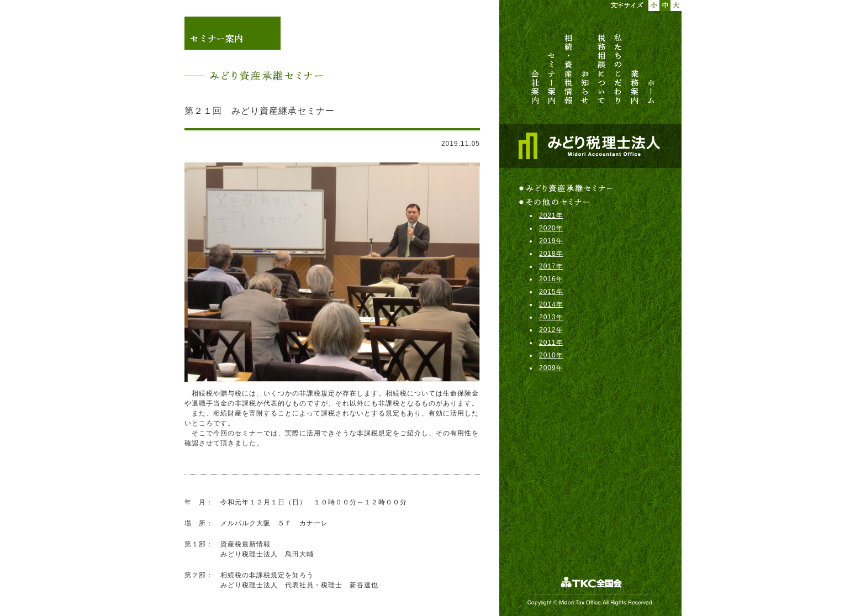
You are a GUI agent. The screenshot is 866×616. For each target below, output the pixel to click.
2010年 (551, 355)
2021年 (551, 215)
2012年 (551, 330)
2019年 (551, 241)
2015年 (551, 292)
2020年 (551, 228)
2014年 (551, 304)
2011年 (551, 343)
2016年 (551, 279)
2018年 (551, 254)
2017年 (551, 266)
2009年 (551, 368)
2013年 (551, 317)
